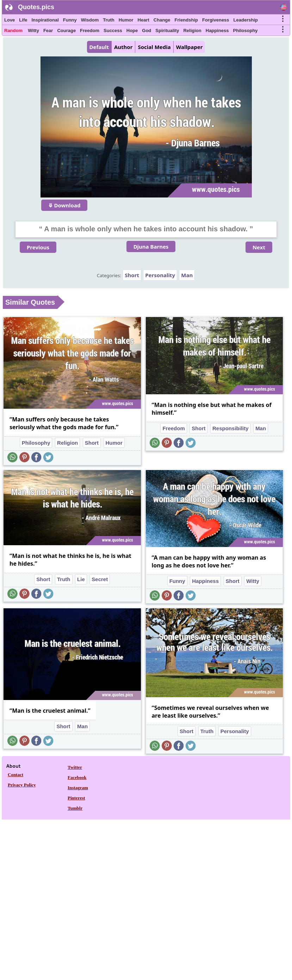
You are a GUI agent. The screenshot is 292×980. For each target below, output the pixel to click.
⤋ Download (64, 205)
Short (132, 275)
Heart (144, 20)
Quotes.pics (36, 7)
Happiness (217, 31)
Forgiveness (216, 20)
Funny (70, 20)
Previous (38, 247)
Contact (15, 775)
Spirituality (167, 31)
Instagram (78, 788)
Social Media (154, 47)
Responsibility (231, 428)
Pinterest (76, 798)
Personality (160, 275)
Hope (132, 31)
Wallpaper (190, 47)
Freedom (90, 31)
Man (187, 275)
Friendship (186, 20)
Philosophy (246, 31)
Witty (33, 31)
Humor (126, 20)
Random (13, 31)
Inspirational (45, 20)
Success (113, 31)
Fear (48, 31)
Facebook (77, 777)
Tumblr (75, 808)
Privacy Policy (22, 785)
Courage (66, 31)
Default (99, 47)
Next (259, 247)
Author (123, 47)
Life (23, 20)
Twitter (75, 767)
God (147, 31)
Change (162, 20)
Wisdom (90, 20)
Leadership (246, 20)
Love (10, 20)
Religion (192, 31)
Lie (81, 579)
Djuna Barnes (151, 246)
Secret (100, 579)
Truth (109, 20)
